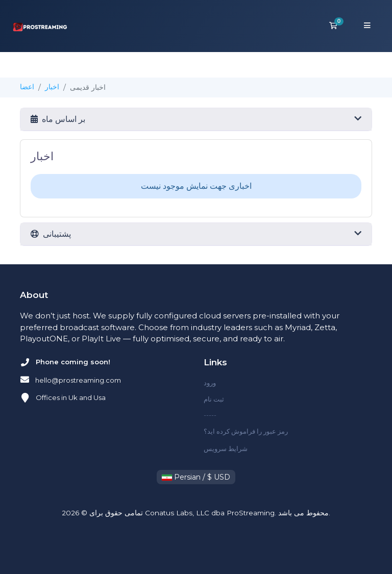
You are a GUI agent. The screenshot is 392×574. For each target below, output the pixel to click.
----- (210, 415)
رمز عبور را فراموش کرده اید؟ (246, 431)
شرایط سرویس (226, 448)
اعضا (27, 87)
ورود (210, 383)
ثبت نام (214, 399)
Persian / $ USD (196, 477)
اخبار (52, 87)
